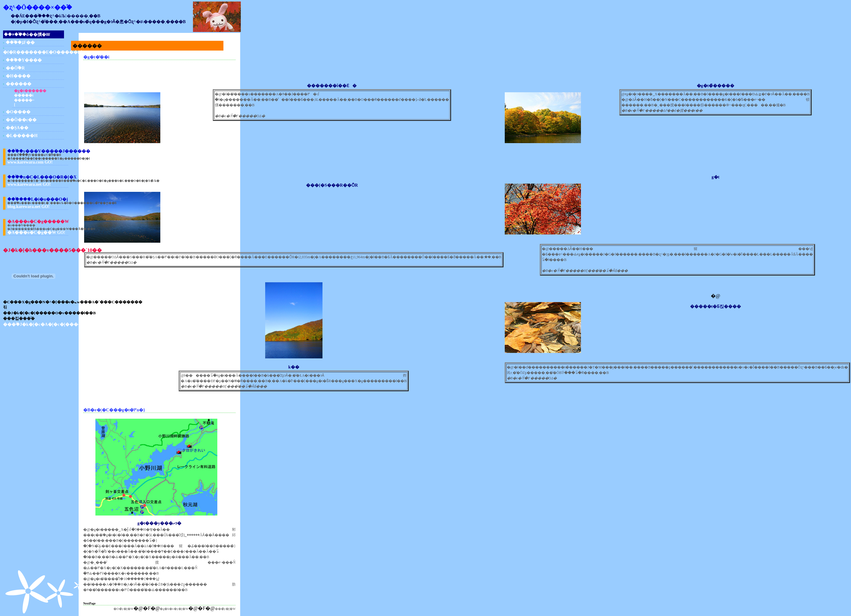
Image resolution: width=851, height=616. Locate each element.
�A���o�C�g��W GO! (36, 232)
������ (19, 84)
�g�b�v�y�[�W (174, 609)
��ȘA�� (17, 128)
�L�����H (22, 136)
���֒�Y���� (24, 60)
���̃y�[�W (225, 609)
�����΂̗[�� (15, 105)
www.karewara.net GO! (29, 184)
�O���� (18, 112)
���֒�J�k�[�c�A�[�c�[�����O (46, 324)
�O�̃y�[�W (123, 609)
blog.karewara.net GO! (28, 207)
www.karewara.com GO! (30, 162)
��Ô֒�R (15, 68)
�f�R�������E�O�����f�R (45, 52)
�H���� (18, 76)
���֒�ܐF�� (20, 42)
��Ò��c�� (21, 120)
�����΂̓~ (24, 100)
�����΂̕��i (24, 95)
